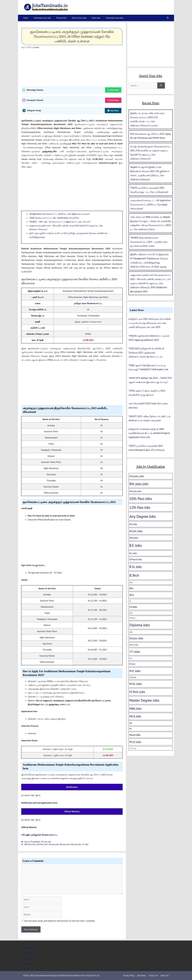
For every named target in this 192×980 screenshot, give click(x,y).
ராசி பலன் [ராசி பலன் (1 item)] (133, 748)
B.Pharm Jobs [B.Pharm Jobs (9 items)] (136, 559)
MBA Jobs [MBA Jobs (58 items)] (135, 708)
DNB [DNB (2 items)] (131, 632)
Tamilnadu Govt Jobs (42, 18)
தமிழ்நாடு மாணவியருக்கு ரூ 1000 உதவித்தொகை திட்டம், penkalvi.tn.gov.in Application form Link (149, 433)
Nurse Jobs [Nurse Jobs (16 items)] (135, 735)
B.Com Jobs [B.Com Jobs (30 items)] (136, 531)
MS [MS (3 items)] (130, 729)
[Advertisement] (72, 67)
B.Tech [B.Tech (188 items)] (134, 575)
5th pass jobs (54, 844)
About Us (28, 964)
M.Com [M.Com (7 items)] (132, 664)
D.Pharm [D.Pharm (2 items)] (132, 618)
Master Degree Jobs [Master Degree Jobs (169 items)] (144, 700)
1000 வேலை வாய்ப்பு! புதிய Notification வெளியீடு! (54, 218)
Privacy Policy (30, 948)
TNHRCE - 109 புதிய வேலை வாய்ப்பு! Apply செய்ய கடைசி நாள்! (60, 222)
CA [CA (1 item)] (130, 601)
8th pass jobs (65, 844)
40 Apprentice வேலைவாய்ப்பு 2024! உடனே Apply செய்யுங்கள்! (59, 214)
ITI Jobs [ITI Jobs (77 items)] (135, 652)
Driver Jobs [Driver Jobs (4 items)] (134, 645)
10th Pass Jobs (30, 844)
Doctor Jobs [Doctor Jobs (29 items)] (136, 638)
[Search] (161, 85)
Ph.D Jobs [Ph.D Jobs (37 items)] (135, 742)
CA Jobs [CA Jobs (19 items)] (133, 607)
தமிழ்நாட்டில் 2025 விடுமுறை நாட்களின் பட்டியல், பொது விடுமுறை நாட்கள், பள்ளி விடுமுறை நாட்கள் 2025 (150, 323)
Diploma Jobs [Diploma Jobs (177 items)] (140, 625)
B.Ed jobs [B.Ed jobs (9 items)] (134, 538)
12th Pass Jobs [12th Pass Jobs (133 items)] (140, 507)
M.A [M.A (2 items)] (131, 658)
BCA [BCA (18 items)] (132, 595)
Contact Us (29, 958)
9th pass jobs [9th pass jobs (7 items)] (135, 491)
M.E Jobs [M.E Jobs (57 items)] (135, 671)
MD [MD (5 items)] (131, 723)
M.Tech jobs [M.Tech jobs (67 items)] (137, 692)
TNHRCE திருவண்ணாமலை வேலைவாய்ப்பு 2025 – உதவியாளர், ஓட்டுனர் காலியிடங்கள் (149, 242)
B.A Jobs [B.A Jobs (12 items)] (133, 524)
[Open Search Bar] (168, 18)
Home (26, 18)
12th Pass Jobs (42, 844)
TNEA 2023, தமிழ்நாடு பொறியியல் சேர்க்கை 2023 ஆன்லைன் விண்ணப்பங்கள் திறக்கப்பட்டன (146, 353)
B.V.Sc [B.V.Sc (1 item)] (131, 583)
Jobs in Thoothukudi (32, 842)
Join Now (113, 90)
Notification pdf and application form (39, 803)
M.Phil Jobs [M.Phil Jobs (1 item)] (133, 677)
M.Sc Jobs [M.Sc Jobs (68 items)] (136, 684)
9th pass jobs (76, 844)
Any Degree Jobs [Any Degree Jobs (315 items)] (143, 516)
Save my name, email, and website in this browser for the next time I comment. (60, 921)
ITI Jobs (85, 844)
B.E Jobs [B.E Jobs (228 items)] (136, 545)
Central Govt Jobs (79, 18)
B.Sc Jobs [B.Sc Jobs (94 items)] (135, 567)
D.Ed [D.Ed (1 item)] (131, 613)
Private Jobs (61, 18)
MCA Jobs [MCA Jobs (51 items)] (135, 716)
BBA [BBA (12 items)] (131, 588)
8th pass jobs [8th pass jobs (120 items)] (139, 484)
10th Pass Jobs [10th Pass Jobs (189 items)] (141, 499)
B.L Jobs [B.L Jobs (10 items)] (133, 553)
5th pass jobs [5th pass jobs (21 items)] (137, 476)
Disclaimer (28, 953)
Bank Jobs (96, 18)
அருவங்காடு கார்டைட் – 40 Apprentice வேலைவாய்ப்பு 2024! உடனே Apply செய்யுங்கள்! (150, 204)
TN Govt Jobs (46, 842)
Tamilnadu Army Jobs (114, 18)
